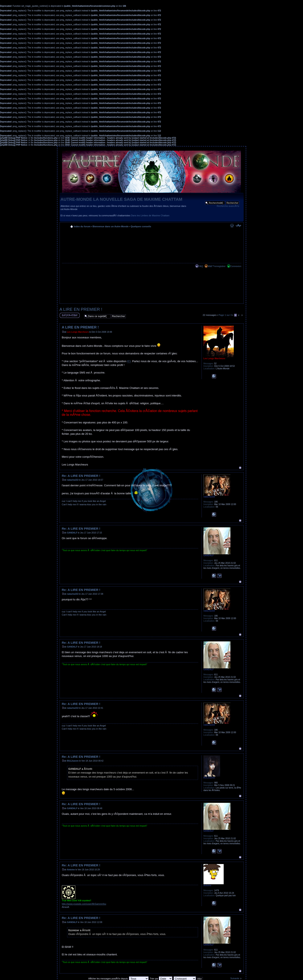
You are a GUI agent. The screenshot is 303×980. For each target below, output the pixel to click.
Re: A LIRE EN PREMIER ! (81, 476)
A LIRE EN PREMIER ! (81, 309)
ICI (129, 361)
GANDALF (72, 533)
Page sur (225, 315)
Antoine (71, 870)
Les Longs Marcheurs (78, 332)
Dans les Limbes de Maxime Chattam (150, 215)
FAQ (201, 266)
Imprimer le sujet (232, 226)
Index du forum (82, 226)
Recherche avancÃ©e (228, 206)
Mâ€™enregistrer (217, 266)
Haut (240, 468)
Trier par (161, 979)
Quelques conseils (141, 226)
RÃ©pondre (70, 315)
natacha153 (73, 480)
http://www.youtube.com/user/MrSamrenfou (84, 904)
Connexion (236, 266)
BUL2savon (73, 761)
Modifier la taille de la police (238, 226)
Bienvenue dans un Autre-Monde (111, 226)
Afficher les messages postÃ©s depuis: (119, 979)
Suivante (235, 978)
